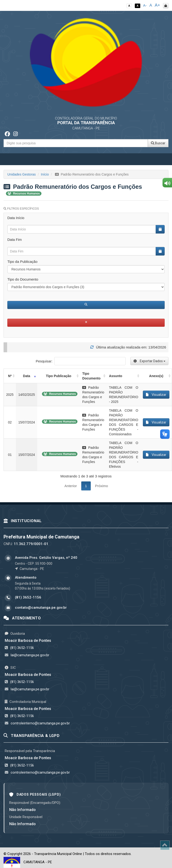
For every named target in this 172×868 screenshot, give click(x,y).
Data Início (16, 218)
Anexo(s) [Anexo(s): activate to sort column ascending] (156, 376)
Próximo (102, 486)
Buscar (158, 143)
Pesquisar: (81, 361)
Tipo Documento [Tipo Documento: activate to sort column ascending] (91, 376)
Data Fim (15, 240)
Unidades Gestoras (22, 174)
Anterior (71, 486)
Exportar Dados (149, 361)
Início (45, 174)
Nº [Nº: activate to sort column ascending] (10, 376)
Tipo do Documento (23, 279)
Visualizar (156, 395)
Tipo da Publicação (22, 262)
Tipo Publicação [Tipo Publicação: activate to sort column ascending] (59, 376)
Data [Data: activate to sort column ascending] (27, 376)
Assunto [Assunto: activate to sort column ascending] (116, 376)
